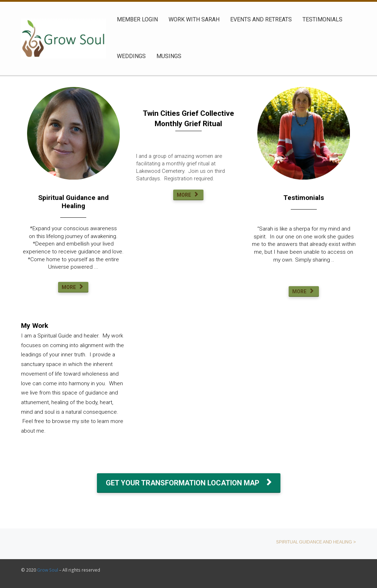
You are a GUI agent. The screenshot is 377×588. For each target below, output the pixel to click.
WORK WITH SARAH (194, 19)
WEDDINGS (131, 56)
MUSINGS (169, 56)
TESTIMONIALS (322, 19)
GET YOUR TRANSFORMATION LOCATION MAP (189, 483)
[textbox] (304, 198)
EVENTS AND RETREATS (261, 19)
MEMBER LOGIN (137, 19)
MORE (72, 287)
